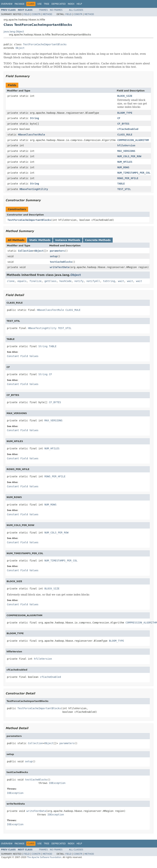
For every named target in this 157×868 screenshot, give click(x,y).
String (34, 118)
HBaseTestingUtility (34, 189)
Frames (44, 10)
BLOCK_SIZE (125, 96)
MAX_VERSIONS (126, 151)
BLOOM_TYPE (125, 113)
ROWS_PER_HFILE (128, 178)
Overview (7, 4)
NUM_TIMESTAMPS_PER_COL (134, 173)
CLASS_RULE (125, 135)
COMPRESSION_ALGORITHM (133, 140)
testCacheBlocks (61, 262)
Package (19, 4)
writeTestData (60, 267)
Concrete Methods (98, 240)
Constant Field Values (23, 356)
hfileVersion (126, 145)
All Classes (76, 10)
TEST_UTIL (124, 189)
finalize (35, 281)
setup (54, 256)
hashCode (65, 281)
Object (20, 48)
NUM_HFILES (125, 162)
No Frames (56, 10)
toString (109, 281)
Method (47, 14)
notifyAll (93, 281)
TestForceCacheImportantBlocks (45, 44)
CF (119, 118)
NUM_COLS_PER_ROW (129, 156)
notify (79, 281)
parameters (57, 251)
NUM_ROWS (123, 167)
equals (22, 281)
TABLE (121, 184)
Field (27, 14)
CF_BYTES (123, 124)
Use (40, 4)
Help (79, 4)
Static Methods (40, 240)
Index (71, 4)
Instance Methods (68, 240)
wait (121, 281)
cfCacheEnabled (128, 129)
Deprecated (59, 4)
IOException (57, 783)
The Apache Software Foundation (44, 857)
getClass (50, 281)
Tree (47, 4)
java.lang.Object (14, 32)
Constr (36, 14)
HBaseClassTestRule (32, 135)
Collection (25, 251)
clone (11, 281)
